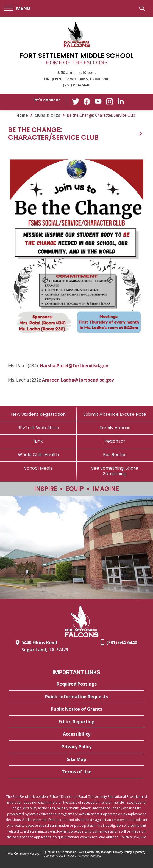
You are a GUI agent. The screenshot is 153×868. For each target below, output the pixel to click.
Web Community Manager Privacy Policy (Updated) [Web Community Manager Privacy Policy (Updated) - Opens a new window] (112, 852)
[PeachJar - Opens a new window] (115, 441)
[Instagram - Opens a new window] (109, 102)
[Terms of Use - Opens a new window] (76, 772)
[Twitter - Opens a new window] (76, 102)
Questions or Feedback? (60, 852)
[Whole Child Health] (38, 455)
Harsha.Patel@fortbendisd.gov (74, 366)
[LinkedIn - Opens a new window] (120, 102)
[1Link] (38, 441)
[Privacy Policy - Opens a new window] (76, 747)
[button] (17, 8)
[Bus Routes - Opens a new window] (115, 455)
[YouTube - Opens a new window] (98, 102)
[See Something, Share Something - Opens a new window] (115, 471)
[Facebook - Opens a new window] (87, 102)
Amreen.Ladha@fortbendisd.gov (78, 380)
